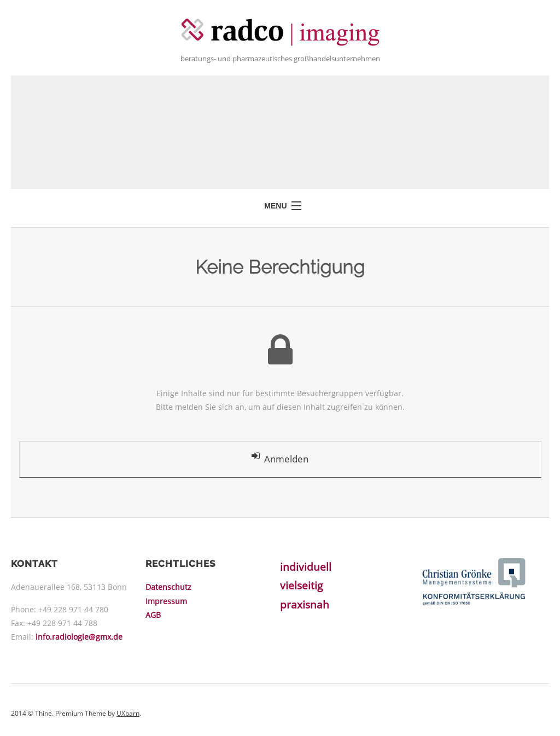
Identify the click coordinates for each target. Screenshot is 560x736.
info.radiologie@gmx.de (79, 638)
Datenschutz (168, 588)
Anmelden (280, 459)
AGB (153, 615)
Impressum (166, 602)
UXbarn (128, 714)
